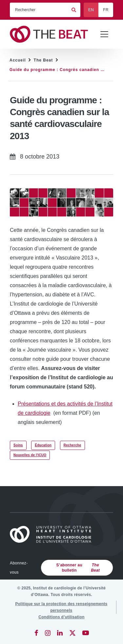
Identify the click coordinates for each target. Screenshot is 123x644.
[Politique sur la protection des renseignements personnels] (61, 607)
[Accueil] (53, 534)
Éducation (43, 445)
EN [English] (91, 10)
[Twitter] (72, 633)
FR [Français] (106, 10)
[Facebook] (36, 633)
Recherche (72, 445)
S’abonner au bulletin (80, 568)
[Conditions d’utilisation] (61, 617)
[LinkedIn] (60, 633)
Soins (18, 445)
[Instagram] (48, 633)
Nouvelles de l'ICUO (30, 455)
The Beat (43, 60)
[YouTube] (86, 633)
